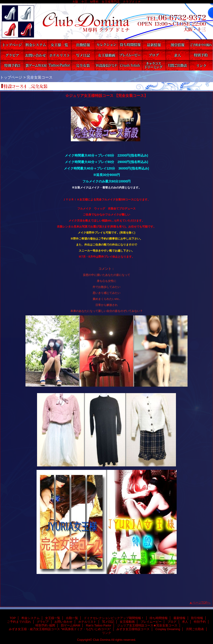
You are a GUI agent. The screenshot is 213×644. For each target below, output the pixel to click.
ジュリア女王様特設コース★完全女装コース (83, 65)
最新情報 (154, 45)
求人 (177, 55)
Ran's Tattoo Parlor (59, 65)
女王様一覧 (59, 45)
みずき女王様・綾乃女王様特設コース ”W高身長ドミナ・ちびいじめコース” (106, 65)
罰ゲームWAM (36, 65)
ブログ (154, 55)
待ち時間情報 (130, 45)
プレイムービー (130, 55)
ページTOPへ (202, 602)
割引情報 (177, 45)
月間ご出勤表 (177, 65)
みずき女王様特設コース (130, 65)
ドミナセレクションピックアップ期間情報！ (106, 45)
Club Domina (106, 21)
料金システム (36, 45)
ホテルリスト (59, 55)
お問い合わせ (36, 55)
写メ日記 (83, 55)
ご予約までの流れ (201, 45)
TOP (12, 45)
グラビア (12, 55)
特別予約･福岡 (12, 65)
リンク (201, 65)
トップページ (11, 77)
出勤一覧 (83, 45)
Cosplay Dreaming (154, 65)
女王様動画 (106, 55)
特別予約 (201, 55)
